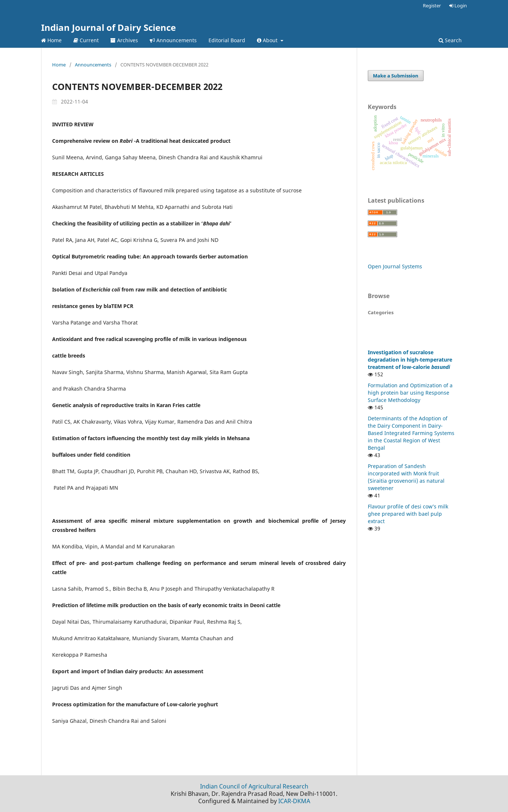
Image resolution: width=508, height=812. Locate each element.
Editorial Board (227, 40)
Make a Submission (396, 76)
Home (51, 40)
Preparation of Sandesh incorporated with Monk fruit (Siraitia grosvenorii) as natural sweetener (406, 477)
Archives (124, 40)
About (268, 40)
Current (86, 40)
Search (450, 40)
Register (432, 6)
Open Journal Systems (395, 266)
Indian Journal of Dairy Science (108, 27)
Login (458, 6)
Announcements (173, 40)
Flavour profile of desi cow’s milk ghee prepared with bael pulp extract (408, 514)
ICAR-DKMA (294, 801)
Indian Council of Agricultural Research (254, 786)
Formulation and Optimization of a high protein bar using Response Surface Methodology (410, 393)
